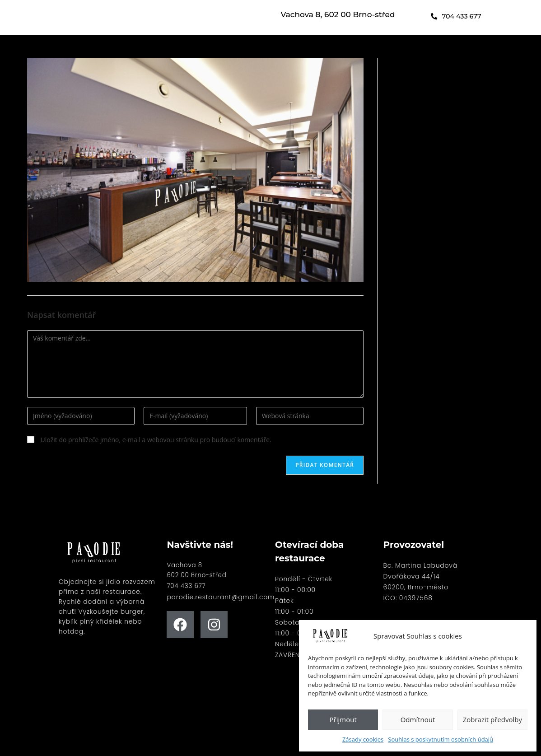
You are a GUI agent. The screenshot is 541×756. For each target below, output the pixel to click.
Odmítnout (418, 719)
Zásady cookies (363, 739)
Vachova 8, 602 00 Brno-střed (338, 15)
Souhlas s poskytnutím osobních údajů (441, 739)
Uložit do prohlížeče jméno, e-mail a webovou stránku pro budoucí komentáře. (156, 440)
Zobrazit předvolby (492, 719)
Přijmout (343, 719)
